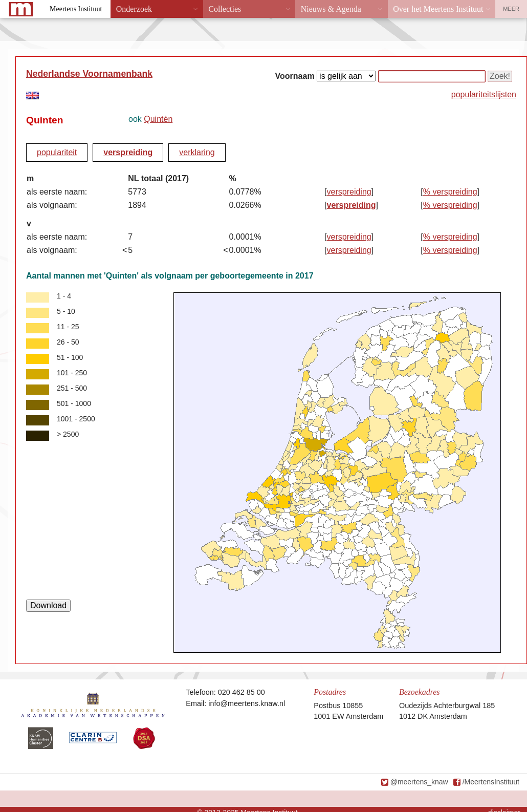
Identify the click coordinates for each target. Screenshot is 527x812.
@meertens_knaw (419, 782)
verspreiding (128, 152)
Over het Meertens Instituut (438, 9)
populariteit (57, 152)
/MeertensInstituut (491, 782)
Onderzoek (134, 9)
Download (48, 605)
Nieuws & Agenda (331, 9)
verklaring (197, 152)
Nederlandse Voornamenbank (89, 74)
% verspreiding (450, 192)
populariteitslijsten (484, 94)
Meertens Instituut (76, 9)
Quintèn (158, 119)
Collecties (225, 9)
